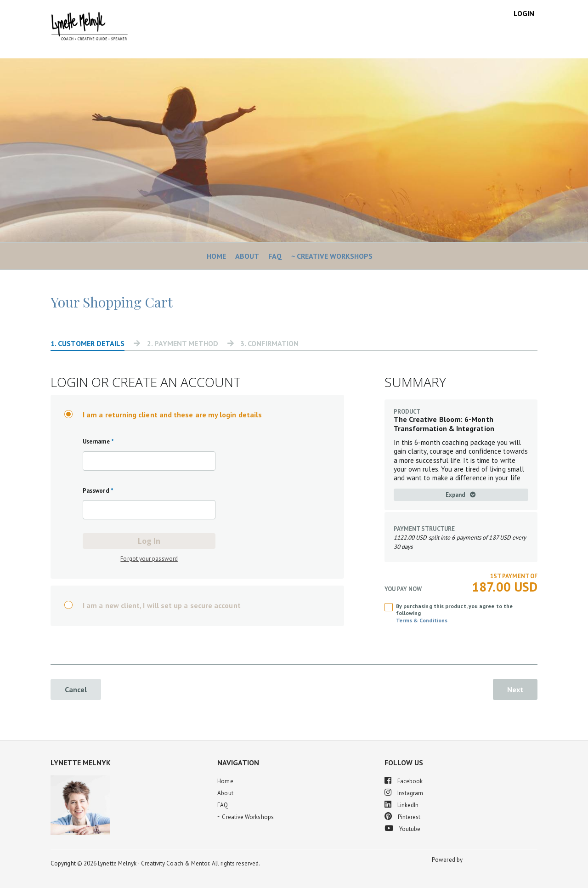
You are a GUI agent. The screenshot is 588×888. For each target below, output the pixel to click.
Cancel (76, 689)
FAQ (275, 256)
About (247, 256)
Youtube (403, 828)
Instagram (404, 793)
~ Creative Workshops (332, 256)
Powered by (448, 860)
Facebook (404, 781)
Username (98, 441)
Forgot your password (149, 559)
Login (524, 13)
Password (98, 491)
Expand (461, 495)
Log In (149, 541)
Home (216, 256)
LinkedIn (402, 805)
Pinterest (403, 817)
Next (515, 689)
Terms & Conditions (422, 620)
